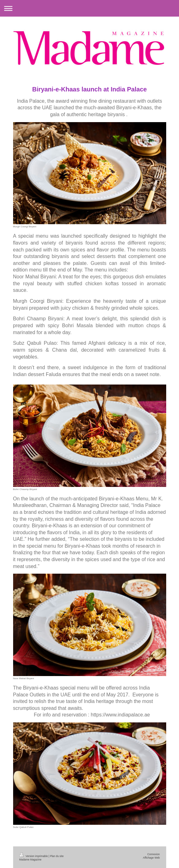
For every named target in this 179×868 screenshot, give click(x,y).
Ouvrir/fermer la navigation (89, 8)
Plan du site (57, 856)
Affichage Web (151, 858)
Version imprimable (34, 856)
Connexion (153, 854)
